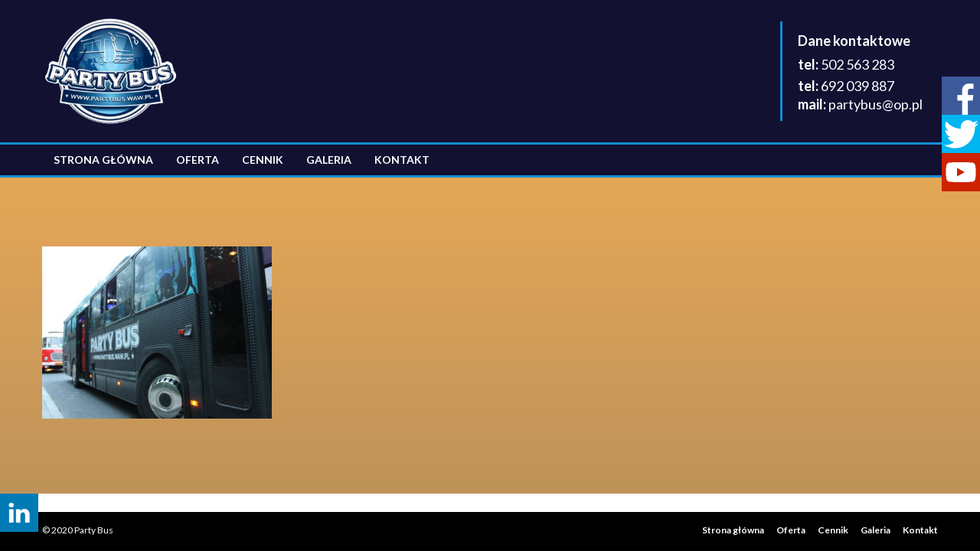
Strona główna (103, 160)
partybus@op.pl (875, 104)
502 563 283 (857, 64)
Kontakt (402, 160)
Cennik (263, 160)
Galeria (329, 160)
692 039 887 (857, 86)
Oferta (198, 160)
